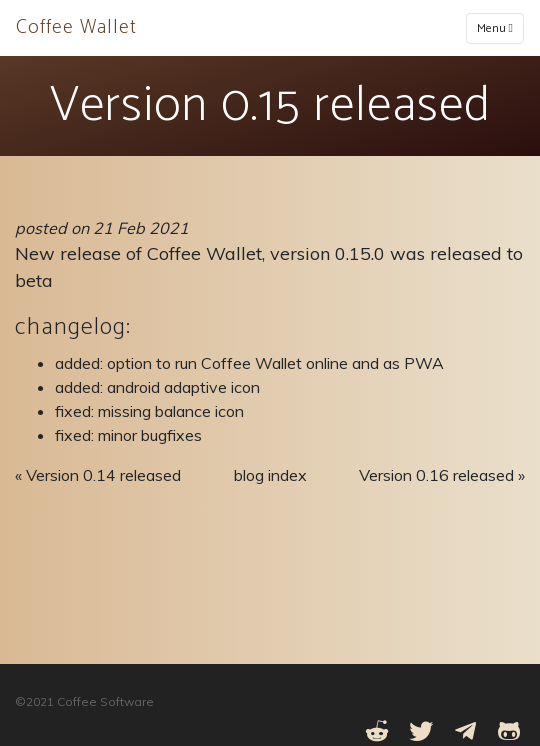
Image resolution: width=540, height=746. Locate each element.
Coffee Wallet (76, 27)
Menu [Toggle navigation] (495, 28)
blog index (270, 475)
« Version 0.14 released (98, 475)
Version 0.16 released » (442, 475)
